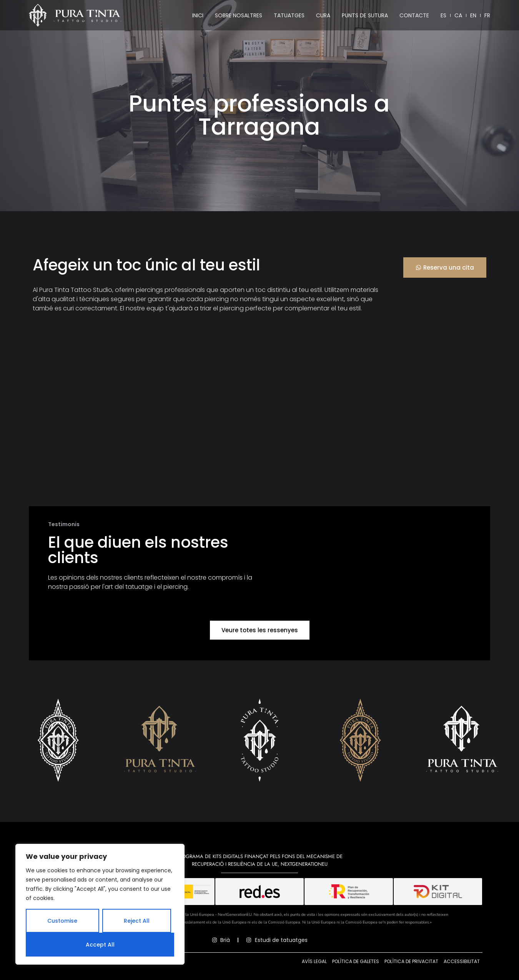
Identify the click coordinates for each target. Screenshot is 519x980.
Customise (62, 921)
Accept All (100, 945)
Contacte (414, 15)
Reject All (137, 921)
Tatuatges (289, 15)
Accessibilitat (462, 961)
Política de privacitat (411, 961)
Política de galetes (356, 961)
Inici (198, 15)
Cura (323, 15)
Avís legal (314, 961)
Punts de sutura (365, 15)
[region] (100, 904)
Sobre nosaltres (239, 15)
